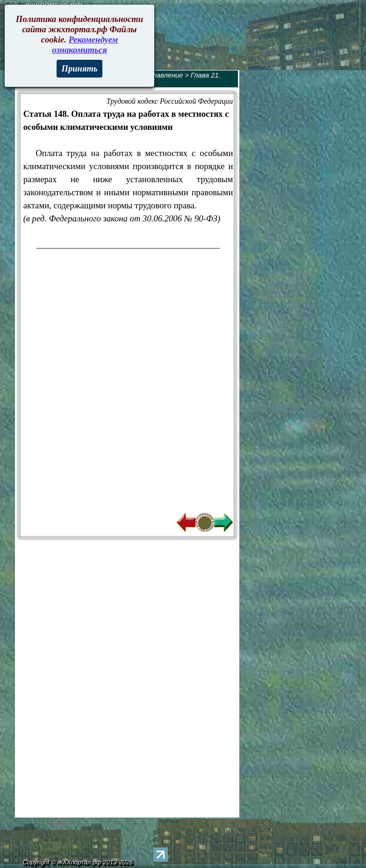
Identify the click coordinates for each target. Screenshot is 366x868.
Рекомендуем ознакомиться (85, 45)
